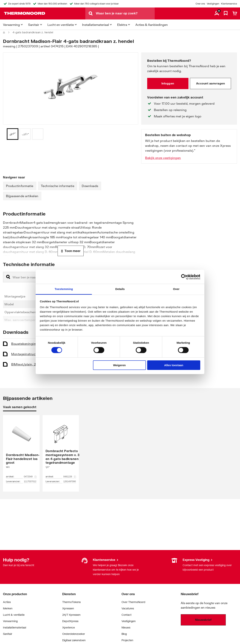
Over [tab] (176, 289)
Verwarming (10, 621)
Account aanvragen (211, 83)
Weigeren (119, 365)
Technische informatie (58, 186)
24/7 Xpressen (71, 615)
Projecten (127, 640)
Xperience (69, 627)
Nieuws (126, 627)
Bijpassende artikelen (22, 196)
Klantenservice (229, 4)
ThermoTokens (71, 602)
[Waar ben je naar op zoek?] (125, 13)
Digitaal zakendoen (74, 640)
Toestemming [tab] (64, 289)
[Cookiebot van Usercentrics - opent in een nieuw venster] (184, 277)
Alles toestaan (174, 365)
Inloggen (168, 83)
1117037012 (30, 482)
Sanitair (8, 634)
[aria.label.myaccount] (217, 13)
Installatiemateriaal (15, 627)
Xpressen (68, 608)
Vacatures (128, 608)
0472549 (30, 477)
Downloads (90, 186)
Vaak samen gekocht (20, 407)
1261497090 (70, 482)
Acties (7, 602)
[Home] (4, 32)
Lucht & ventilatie (14, 615)
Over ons (200, 4)
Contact (126, 615)
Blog (124, 634)
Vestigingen (213, 4)
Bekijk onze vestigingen (163, 158)
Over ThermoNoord (133, 602)
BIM (27, 364)
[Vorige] (131, 134)
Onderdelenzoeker (74, 634)
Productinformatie (20, 186)
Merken (8, 608)
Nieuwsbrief (203, 620)
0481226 (70, 477)
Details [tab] (120, 289)
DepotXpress (70, 621)
